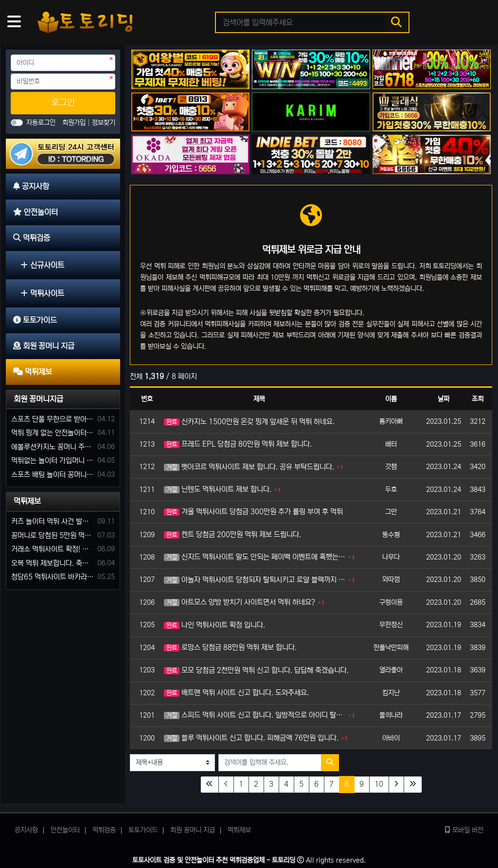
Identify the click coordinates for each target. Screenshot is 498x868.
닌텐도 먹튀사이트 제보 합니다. (218, 489)
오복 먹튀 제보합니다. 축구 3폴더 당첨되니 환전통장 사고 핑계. (53, 563)
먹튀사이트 (42, 293)
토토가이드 (143, 830)
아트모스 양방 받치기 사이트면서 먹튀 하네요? (240, 602)
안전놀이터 (65, 830)
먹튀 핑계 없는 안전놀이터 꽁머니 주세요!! (53, 433)
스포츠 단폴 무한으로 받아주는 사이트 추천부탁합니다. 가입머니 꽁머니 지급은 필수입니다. (53, 419)
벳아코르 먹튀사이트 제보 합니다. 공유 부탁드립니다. (249, 467)
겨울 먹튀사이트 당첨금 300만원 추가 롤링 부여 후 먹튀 (253, 512)
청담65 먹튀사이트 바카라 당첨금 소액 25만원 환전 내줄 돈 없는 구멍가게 (53, 577)
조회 (478, 399)
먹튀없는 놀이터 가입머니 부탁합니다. (53, 461)
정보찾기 (104, 123)
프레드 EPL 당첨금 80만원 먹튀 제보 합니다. (238, 444)
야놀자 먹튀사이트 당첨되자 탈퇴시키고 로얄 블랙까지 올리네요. (255, 580)
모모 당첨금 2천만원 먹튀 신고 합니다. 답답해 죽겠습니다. (256, 670)
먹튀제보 (27, 501)
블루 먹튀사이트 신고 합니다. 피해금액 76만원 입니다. (251, 738)
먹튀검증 (104, 830)
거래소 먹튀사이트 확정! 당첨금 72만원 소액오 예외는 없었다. (53, 549)
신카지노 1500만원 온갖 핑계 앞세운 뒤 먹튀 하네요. (249, 422)
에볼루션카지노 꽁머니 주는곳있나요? (53, 447)
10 (379, 784)
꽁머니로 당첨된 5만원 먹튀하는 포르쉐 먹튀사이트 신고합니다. (53, 535)
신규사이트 (42, 265)
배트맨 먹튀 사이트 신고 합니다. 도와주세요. (236, 693)
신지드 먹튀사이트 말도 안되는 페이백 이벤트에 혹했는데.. (255, 557)
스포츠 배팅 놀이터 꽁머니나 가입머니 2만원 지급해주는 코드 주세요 (53, 475)
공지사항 (26, 830)
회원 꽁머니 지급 (193, 830)
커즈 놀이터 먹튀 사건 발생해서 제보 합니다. (53, 521)
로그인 (63, 103)
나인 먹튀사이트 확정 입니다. (214, 625)
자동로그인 (41, 123)
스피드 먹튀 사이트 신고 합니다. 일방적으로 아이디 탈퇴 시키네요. (255, 715)
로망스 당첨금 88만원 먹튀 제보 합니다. (230, 647)
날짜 (444, 399)
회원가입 (75, 123)
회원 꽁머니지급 (38, 399)
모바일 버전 (464, 830)
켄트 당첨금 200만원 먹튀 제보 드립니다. (232, 534)
